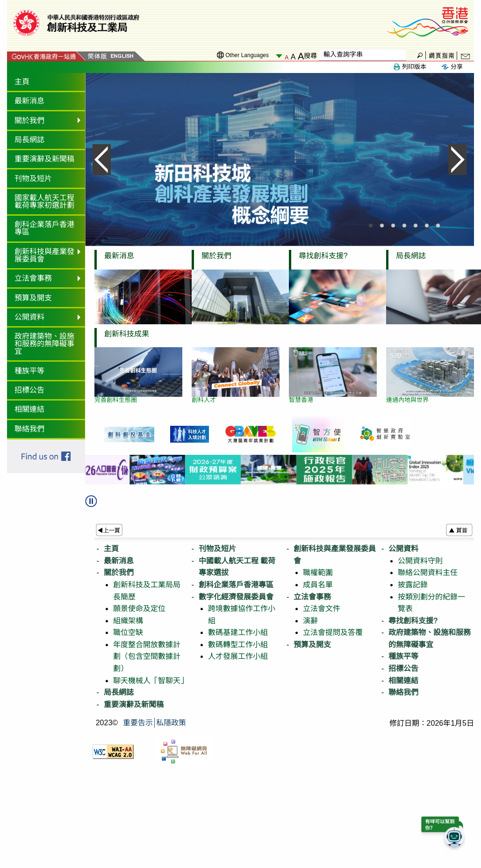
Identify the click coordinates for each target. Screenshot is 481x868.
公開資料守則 (420, 561)
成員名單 (318, 585)
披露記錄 (413, 585)
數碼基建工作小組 (238, 632)
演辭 (310, 621)
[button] (96, 505)
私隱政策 (171, 723)
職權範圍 (318, 573)
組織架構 (128, 621)
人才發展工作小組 (238, 656)
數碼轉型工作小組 (238, 645)
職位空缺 (128, 632)
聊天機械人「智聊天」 (151, 681)
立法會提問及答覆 (333, 632)
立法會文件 (322, 609)
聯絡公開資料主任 (428, 573)
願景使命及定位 (139, 609)
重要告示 (138, 723)
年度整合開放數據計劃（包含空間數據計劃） (147, 656)
